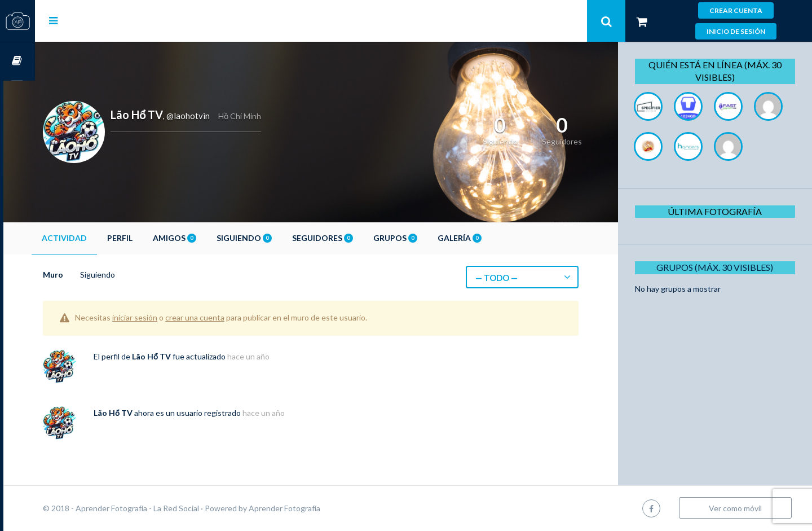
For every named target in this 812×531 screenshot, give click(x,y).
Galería (491, 238)
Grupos (427, 238)
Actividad (96, 238)
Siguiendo (276, 238)
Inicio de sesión (736, 31)
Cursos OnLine (17, 61)
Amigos (206, 238)
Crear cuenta (736, 10)
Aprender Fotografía (316, 508)
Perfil (151, 238)
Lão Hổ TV (183, 356)
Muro (85, 275)
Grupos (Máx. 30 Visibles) (719, 307)
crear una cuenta (226, 317)
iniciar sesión (166, 317)
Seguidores (354, 238)
